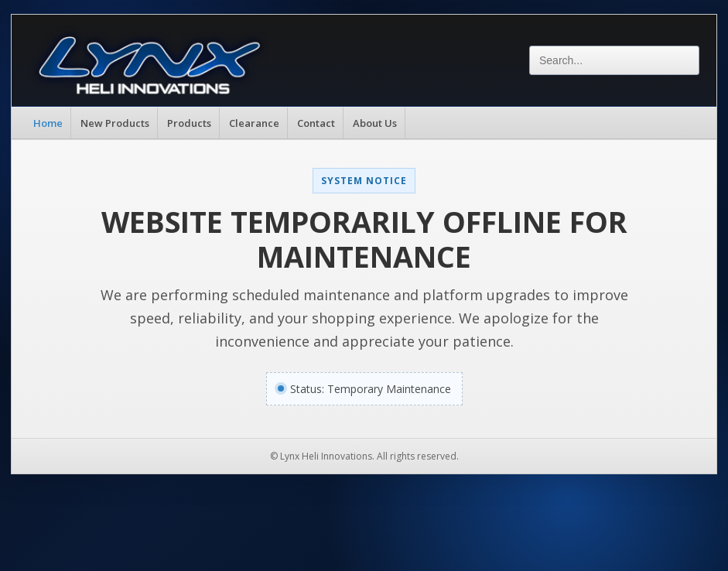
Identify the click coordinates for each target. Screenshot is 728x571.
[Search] (614, 60)
